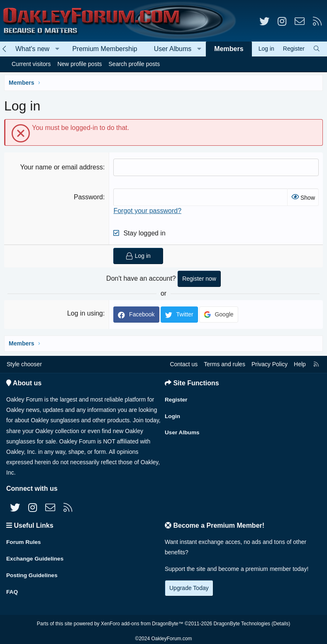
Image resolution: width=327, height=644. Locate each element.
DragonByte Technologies (242, 620)
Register (176, 399)
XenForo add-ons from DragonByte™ (142, 620)
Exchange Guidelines (36, 557)
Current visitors (31, 64)
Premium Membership (105, 49)
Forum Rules (24, 541)
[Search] (317, 49)
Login (173, 415)
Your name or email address (61, 167)
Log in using (85, 313)
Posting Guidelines (33, 573)
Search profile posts (134, 64)
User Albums (173, 49)
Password (88, 197)
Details (281, 620)
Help (300, 364)
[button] (57, 49)
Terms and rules (225, 364)
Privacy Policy (270, 364)
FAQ (12, 590)
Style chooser (24, 364)
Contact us (184, 364)
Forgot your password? (147, 211)
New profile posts (79, 64)
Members (229, 49)
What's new (32, 49)
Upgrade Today (189, 588)
